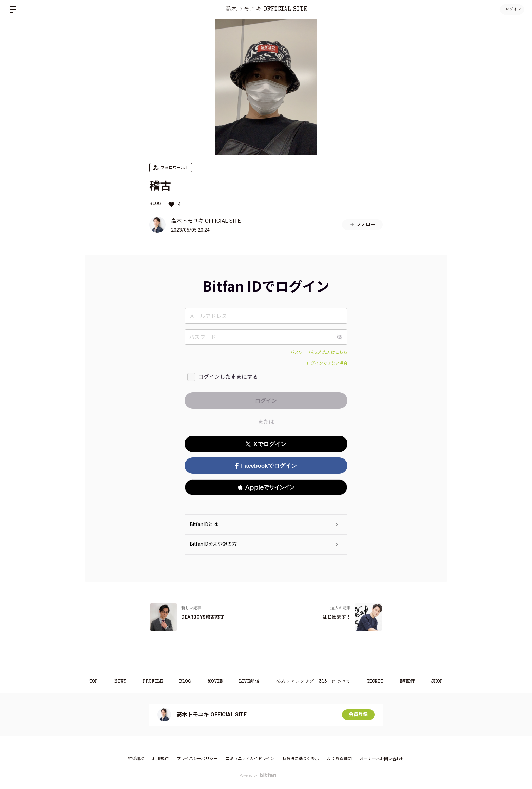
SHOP (439, 682)
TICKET (376, 682)
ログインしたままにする (228, 377)
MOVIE (215, 682)
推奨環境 (136, 759)
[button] (266, 487)
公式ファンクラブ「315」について (314, 682)
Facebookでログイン (266, 466)
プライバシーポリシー (197, 759)
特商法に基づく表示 (301, 759)
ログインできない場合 (327, 363)
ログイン (512, 10)
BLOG (155, 204)
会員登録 (358, 715)
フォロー (362, 224)
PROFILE (151, 682)
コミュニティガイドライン (250, 759)
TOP (91, 682)
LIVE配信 (250, 682)
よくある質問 (339, 759)
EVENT (409, 682)
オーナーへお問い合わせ (382, 759)
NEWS (119, 682)
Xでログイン (266, 444)
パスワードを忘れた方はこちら (319, 352)
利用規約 (160, 759)
